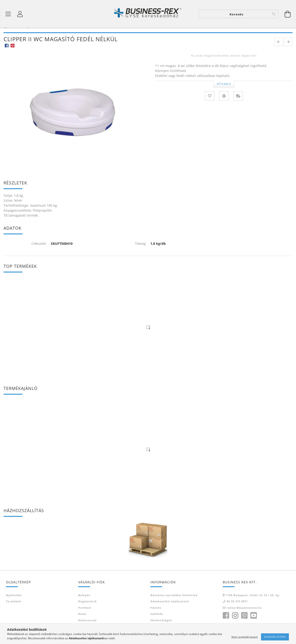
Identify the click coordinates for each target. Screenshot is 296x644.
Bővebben (224, 91)
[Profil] (20, 14)
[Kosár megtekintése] (288, 14)
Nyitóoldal (14, 603)
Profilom (85, 615)
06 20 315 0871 (237, 609)
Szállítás (157, 621)
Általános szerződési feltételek (174, 603)
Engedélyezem (275, 637)
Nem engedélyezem (245, 637)
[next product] (288, 50)
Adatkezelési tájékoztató (170, 609)
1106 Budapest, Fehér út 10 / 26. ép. (253, 603)
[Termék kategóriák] (8, 14)
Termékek (14, 609)
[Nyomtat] (224, 103)
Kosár (83, 621)
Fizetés (156, 615)
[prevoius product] (279, 50)
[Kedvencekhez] (210, 103)
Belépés (84, 603)
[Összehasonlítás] (238, 103)
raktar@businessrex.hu (244, 615)
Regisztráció (87, 609)
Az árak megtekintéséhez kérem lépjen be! (224, 63)
